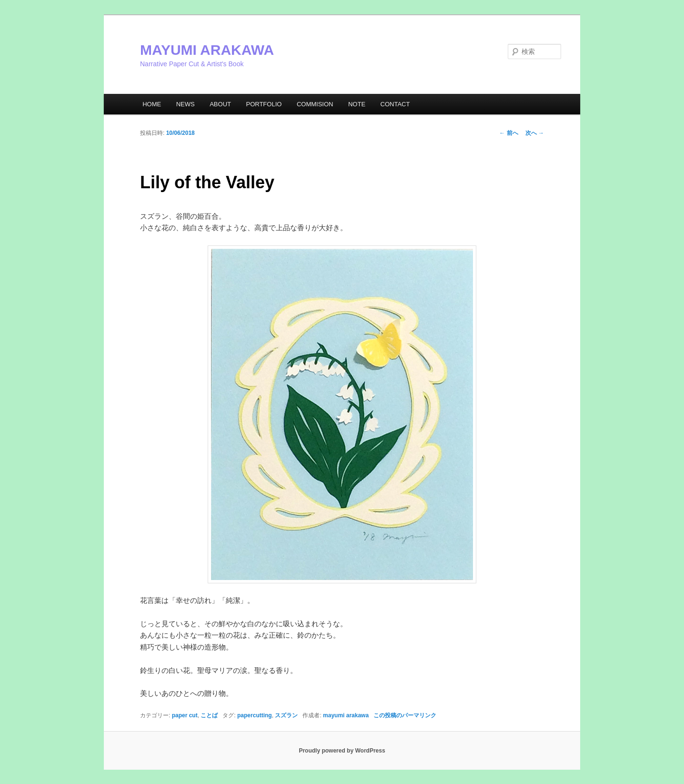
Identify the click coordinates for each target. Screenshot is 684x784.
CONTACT (395, 104)
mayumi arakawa (346, 715)
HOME (152, 104)
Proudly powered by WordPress (342, 751)
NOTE (357, 104)
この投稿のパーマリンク (405, 715)
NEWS (186, 104)
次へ (535, 133)
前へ (508, 133)
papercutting (255, 715)
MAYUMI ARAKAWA (207, 50)
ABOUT (220, 104)
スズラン (286, 715)
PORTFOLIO (264, 104)
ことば (209, 715)
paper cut (185, 715)
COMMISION (315, 104)
